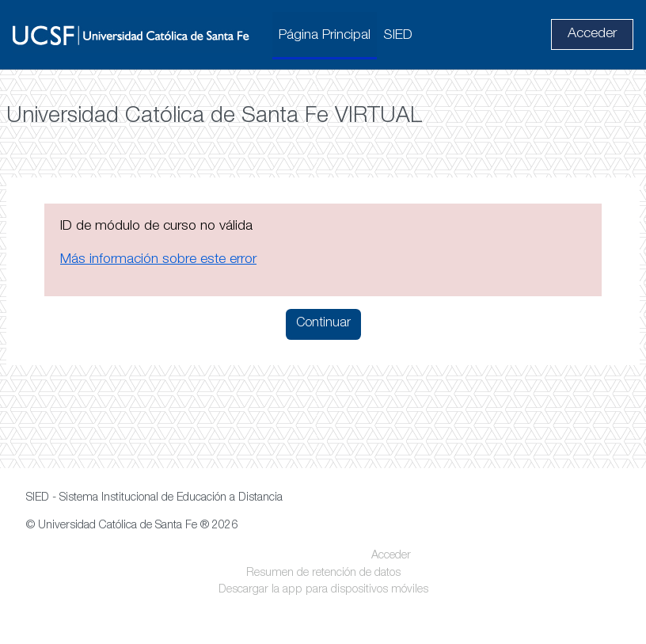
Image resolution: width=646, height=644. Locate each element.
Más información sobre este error (158, 260)
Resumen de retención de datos (323, 574)
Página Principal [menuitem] (325, 36)
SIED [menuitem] (398, 36)
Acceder (592, 34)
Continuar (323, 324)
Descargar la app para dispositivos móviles (323, 590)
